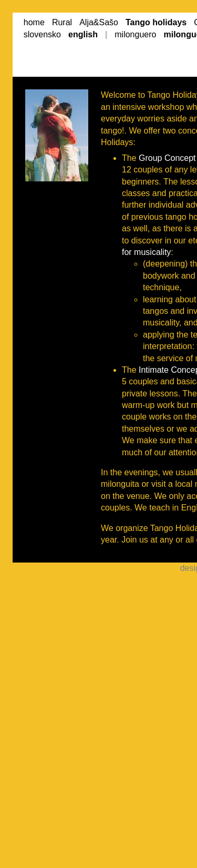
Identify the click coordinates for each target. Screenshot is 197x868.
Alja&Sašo (99, 22)
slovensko (42, 34)
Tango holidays (156, 22)
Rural (62, 22)
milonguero (135, 34)
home (34, 22)
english (83, 34)
